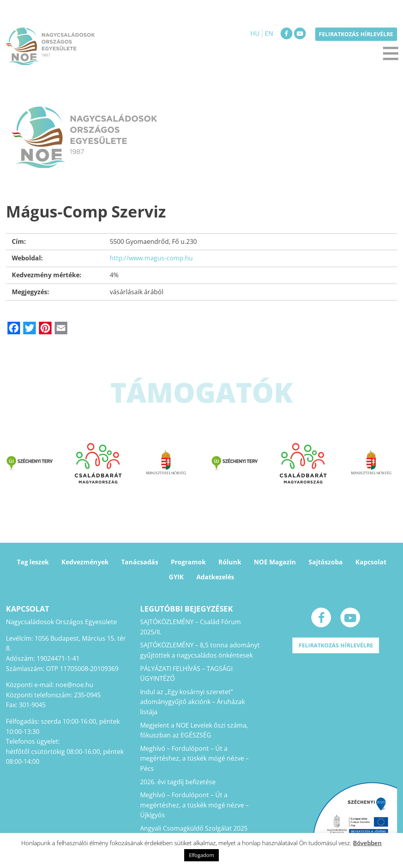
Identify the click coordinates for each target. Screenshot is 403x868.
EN (269, 33)
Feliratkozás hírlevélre (356, 34)
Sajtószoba (326, 562)
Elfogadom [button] (201, 855)
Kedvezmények (85, 562)
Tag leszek (33, 562)
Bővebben (367, 843)
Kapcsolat (371, 562)
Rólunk (230, 562)
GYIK (176, 577)
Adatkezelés (215, 577)
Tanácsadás (140, 562)
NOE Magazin (275, 562)
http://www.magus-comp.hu (151, 258)
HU (255, 33)
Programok (188, 562)
